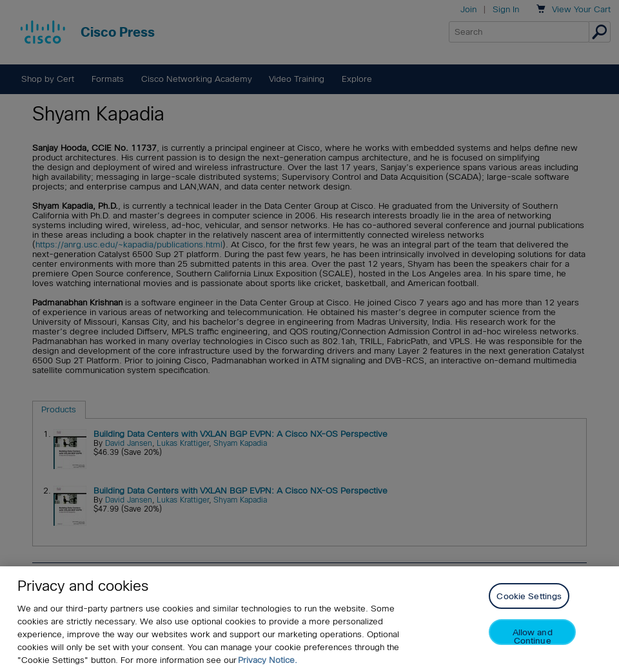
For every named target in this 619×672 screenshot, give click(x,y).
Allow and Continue (533, 636)
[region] (309, 619)
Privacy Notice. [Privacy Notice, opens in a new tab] (268, 660)
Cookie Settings (529, 596)
